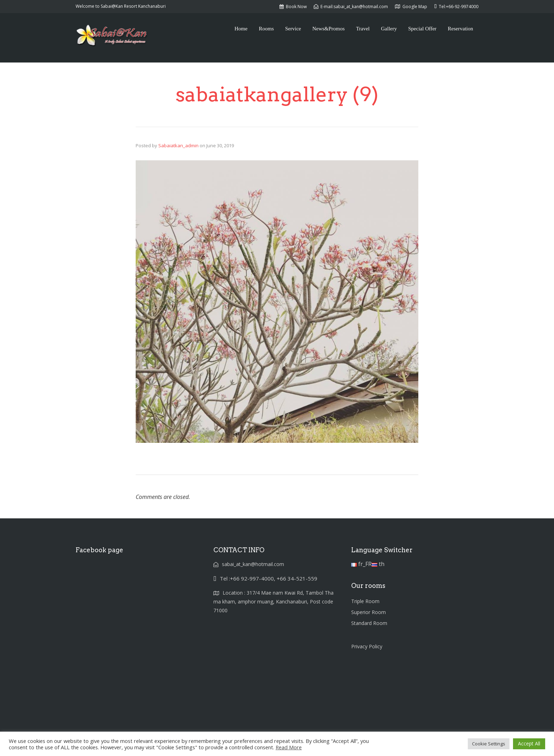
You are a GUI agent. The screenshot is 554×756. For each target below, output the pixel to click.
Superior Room (369, 612)
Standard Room (369, 623)
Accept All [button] (529, 743)
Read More (289, 747)
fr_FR (361, 564)
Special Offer (422, 29)
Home (241, 29)
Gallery (389, 29)
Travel (363, 29)
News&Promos (329, 29)
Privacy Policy (367, 646)
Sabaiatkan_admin (178, 145)
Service (293, 29)
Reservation (460, 29)
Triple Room (365, 601)
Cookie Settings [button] (489, 744)
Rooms (266, 29)
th (378, 564)
